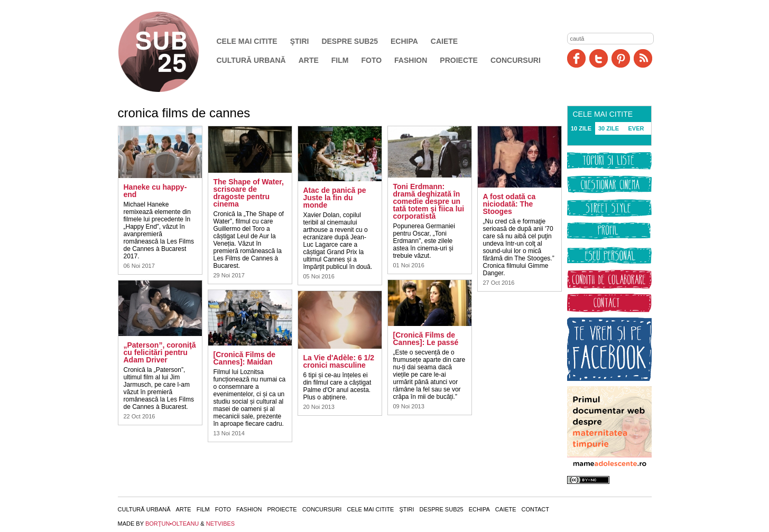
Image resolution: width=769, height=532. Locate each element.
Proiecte (459, 60)
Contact (535, 509)
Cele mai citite (247, 41)
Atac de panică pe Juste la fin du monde (335, 198)
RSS (643, 58)
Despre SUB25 (350, 41)
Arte (309, 60)
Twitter (599, 58)
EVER (636, 128)
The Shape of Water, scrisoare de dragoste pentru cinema (249, 193)
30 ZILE (609, 128)
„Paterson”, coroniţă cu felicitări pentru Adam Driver (160, 352)
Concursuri (516, 60)
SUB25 (171, 52)
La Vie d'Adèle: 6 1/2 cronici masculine (339, 361)
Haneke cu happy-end (155, 191)
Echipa (404, 41)
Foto (371, 60)
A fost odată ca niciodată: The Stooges (509, 204)
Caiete (444, 41)
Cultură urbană (251, 60)
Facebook (576, 58)
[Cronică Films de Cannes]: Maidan (244, 358)
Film (340, 60)
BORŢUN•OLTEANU (172, 524)
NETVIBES (220, 524)
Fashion (411, 60)
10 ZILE (581, 128)
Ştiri (300, 41)
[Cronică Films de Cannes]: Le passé (426, 339)
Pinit (621, 58)
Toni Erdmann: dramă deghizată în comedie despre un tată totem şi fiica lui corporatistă (429, 201)
